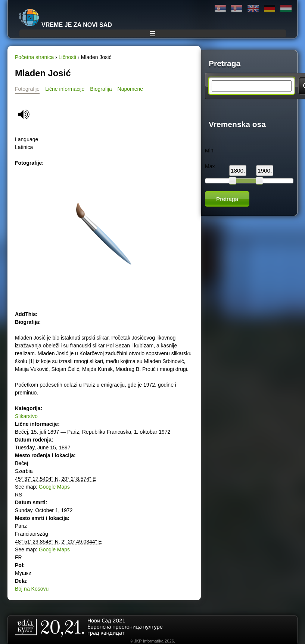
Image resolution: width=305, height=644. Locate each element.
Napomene (130, 89)
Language (27, 139)
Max (210, 166)
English (253, 9)
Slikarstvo (26, 416)
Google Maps (54, 487)
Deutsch (270, 9)
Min (209, 151)
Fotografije (27, 89)
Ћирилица (220, 9)
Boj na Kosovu (32, 589)
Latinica (237, 9)
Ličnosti (67, 57)
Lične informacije (65, 89)
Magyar (286, 9)
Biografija (101, 89)
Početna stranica (34, 57)
